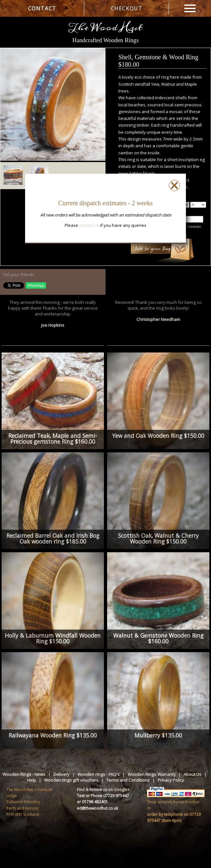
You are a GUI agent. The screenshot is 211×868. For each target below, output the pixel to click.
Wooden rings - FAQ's (99, 774)
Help (32, 780)
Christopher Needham (158, 319)
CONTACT (42, 8)
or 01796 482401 (92, 802)
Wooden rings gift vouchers (71, 780)
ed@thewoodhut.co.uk (97, 808)
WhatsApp (36, 285)
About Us (193, 774)
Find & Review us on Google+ (103, 790)
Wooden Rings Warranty (152, 774)
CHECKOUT (127, 8)
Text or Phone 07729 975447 (103, 796)
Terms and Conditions (128, 780)
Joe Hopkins (53, 325)
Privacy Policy (171, 780)
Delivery (61, 774)
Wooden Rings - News (24, 774)
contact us (89, 225)
